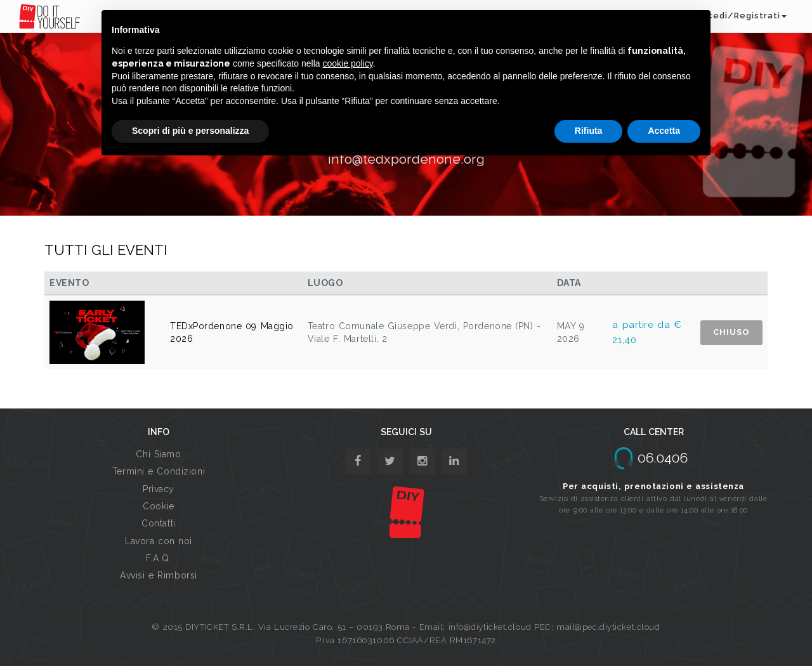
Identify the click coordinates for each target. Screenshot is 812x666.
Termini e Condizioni (159, 471)
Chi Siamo (158, 454)
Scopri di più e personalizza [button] (190, 131)
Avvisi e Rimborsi (159, 575)
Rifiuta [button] (589, 131)
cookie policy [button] (348, 63)
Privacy (159, 489)
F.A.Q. (158, 558)
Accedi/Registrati (741, 16)
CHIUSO (731, 332)
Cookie (158, 506)
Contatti (158, 523)
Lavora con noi (159, 541)
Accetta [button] (664, 131)
